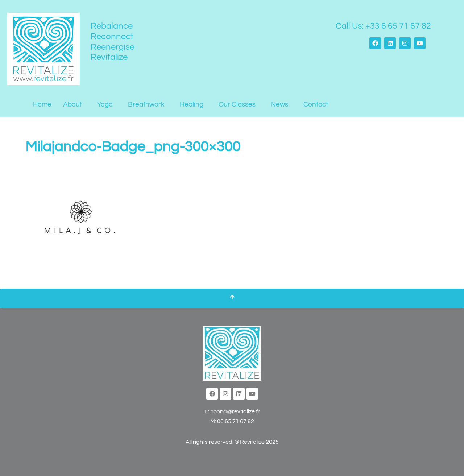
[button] (74, 105)
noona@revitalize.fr (235, 411)
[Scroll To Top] (232, 298)
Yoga (105, 104)
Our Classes (237, 104)
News (279, 104)
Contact (316, 104)
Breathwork (146, 104)
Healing (192, 104)
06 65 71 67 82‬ (236, 421)
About (72, 104)
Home (42, 104)
